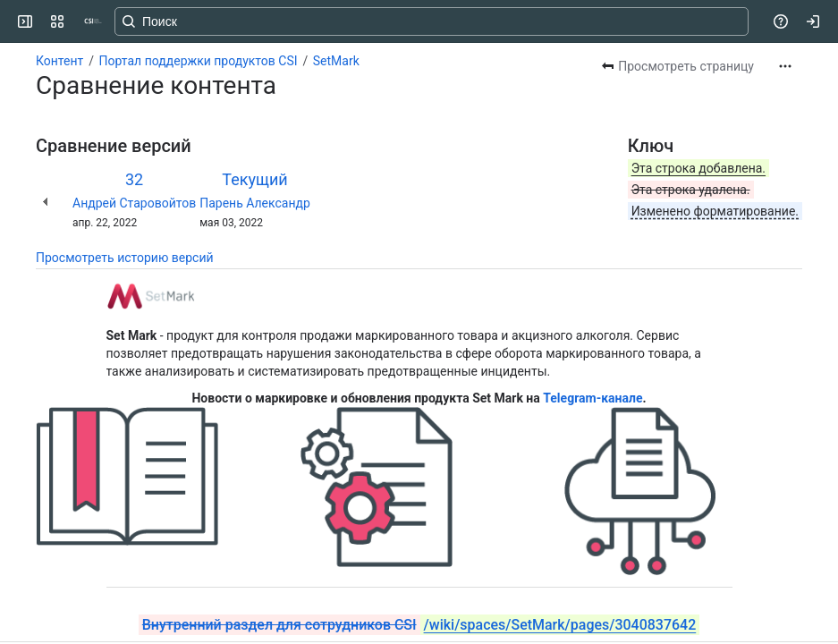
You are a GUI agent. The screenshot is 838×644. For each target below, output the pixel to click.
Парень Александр (255, 203)
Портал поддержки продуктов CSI (199, 61)
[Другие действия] (785, 66)
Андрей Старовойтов (134, 203)
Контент (59, 61)
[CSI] (93, 21)
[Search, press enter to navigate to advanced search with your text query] (432, 21)
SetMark (336, 61)
